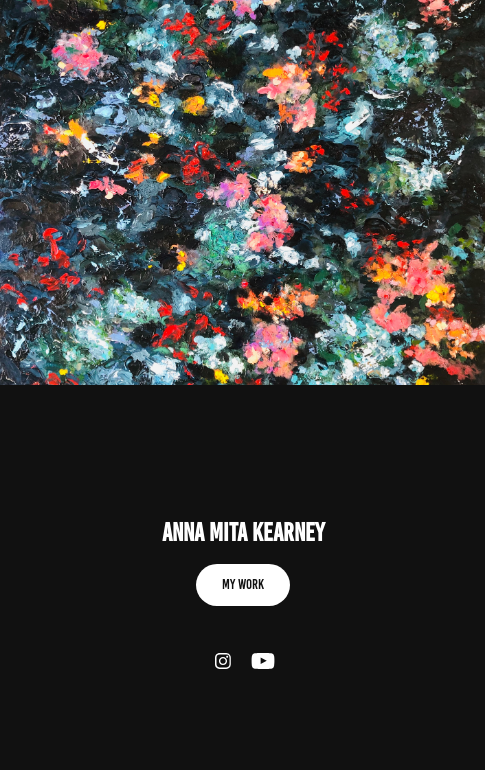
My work (243, 584)
